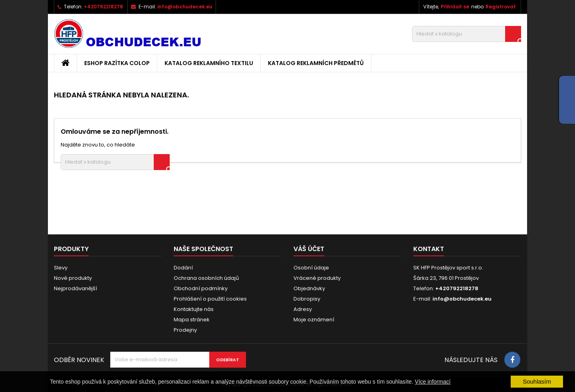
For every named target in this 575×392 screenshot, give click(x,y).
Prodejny (185, 330)
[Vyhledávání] (467, 34)
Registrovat (501, 7)
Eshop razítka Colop (117, 63)
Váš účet (309, 249)
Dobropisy (307, 299)
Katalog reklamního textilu (209, 63)
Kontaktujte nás (194, 309)
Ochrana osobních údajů (206, 278)
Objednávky (309, 288)
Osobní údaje (311, 268)
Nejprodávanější (75, 288)
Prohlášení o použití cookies (210, 299)
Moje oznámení (314, 320)
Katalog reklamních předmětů (316, 63)
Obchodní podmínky (201, 288)
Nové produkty (73, 278)
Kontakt (429, 249)
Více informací (433, 382)
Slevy (61, 268)
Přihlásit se (455, 7)
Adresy (303, 309)
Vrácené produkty (317, 278)
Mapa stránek (192, 320)
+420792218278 (103, 7)
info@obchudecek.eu (185, 7)
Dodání (183, 268)
